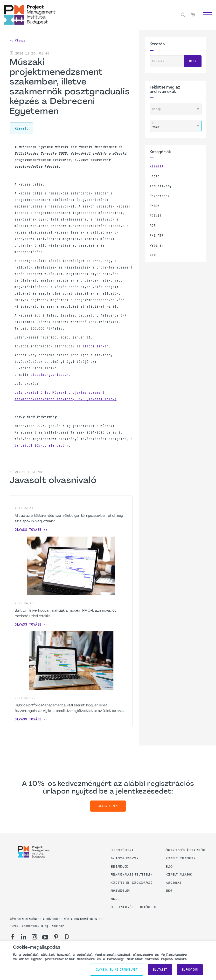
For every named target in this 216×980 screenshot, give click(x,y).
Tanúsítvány (161, 186)
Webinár (157, 245)
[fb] (13, 937)
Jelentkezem (108, 806)
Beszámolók (119, 867)
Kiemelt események (180, 858)
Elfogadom (190, 970)
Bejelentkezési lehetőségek (133, 907)
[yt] (45, 937)
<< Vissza (17, 41)
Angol (115, 899)
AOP (153, 226)
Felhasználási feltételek (132, 875)
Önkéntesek (160, 196)
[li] (24, 937)
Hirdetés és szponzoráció (132, 883)
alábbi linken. (97, 346)
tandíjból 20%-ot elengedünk (42, 445)
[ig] (34, 937)
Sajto (155, 176)
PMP (153, 255)
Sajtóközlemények (125, 858)
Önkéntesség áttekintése (186, 850)
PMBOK (155, 206)
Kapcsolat (173, 883)
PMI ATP (157, 235)
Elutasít (160, 970)
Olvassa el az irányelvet (117, 970)
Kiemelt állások (179, 875)
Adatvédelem (120, 891)
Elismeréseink (122, 850)
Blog (169, 867)
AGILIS (156, 216)
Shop (169, 891)
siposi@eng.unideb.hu (50, 375)
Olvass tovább (28, 530)
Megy (193, 61)
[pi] (56, 937)
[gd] (67, 937)
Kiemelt (157, 166)
